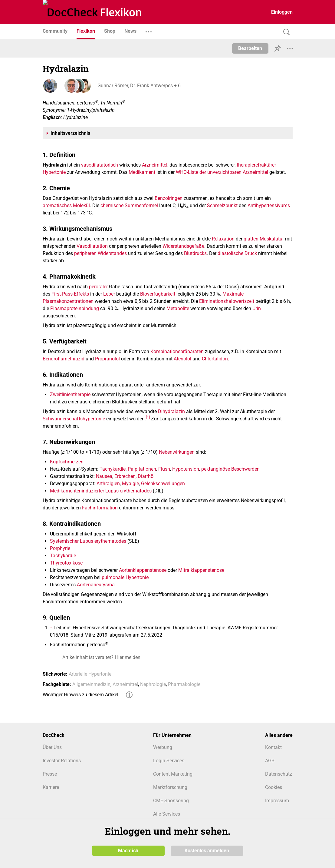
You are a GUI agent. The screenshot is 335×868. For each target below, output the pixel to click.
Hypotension (186, 469)
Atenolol (182, 359)
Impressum (277, 801)
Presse (50, 774)
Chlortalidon (215, 359)
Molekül (81, 205)
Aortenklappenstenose (143, 570)
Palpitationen (142, 469)
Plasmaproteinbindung (75, 308)
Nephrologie (153, 684)
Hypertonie (54, 172)
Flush (164, 469)
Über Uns (52, 747)
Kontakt (273, 747)
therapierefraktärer (256, 165)
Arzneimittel (155, 165)
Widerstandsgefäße (183, 246)
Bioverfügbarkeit (158, 294)
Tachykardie (113, 469)
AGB (270, 761)
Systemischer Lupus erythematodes (88, 541)
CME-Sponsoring (171, 801)
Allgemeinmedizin (91, 684)
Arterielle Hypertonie (90, 674)
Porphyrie (60, 548)
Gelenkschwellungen (163, 484)
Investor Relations (62, 761)
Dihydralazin (171, 411)
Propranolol (107, 359)
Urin (257, 308)
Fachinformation (100, 508)
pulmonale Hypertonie (125, 577)
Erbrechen (125, 476)
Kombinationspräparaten (177, 351)
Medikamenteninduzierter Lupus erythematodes (101, 491)
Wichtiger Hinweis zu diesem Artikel (80, 695)
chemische (112, 205)
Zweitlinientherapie (70, 394)
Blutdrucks (195, 253)
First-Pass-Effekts (70, 294)
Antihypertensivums (269, 205)
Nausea (104, 476)
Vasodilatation (92, 246)
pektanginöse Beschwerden (230, 469)
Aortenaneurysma (96, 585)
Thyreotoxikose (66, 563)
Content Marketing (173, 774)
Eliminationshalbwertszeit (227, 301)
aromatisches (57, 205)
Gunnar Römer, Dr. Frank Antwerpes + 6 (139, 86)
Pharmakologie (184, 684)
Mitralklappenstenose (201, 570)
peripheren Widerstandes (100, 253)
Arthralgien (108, 484)
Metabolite (178, 308)
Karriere (51, 787)
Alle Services (167, 814)
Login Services (169, 761)
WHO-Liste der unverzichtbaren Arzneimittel (222, 172)
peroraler (98, 287)
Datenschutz (279, 774)
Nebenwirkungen (177, 452)
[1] (148, 417)
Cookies (274, 787)
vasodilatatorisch (100, 165)
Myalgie (130, 484)
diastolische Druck (237, 253)
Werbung (163, 747)
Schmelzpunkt (222, 205)
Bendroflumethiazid (64, 359)
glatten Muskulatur (264, 239)
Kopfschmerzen (67, 462)
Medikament (142, 172)
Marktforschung (170, 787)
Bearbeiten (250, 48)
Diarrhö (146, 476)
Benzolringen (169, 198)
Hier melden (128, 657)
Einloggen (282, 12)
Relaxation (223, 239)
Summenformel (141, 205)
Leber (109, 294)
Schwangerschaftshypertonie (74, 419)
